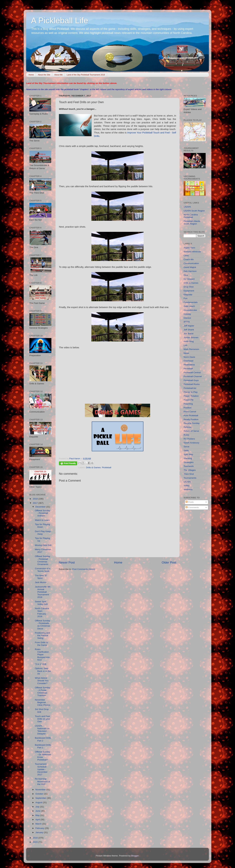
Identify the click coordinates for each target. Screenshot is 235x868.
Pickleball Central (192, 373)
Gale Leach (189, 306)
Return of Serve (191, 431)
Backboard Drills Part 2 (43, 739)
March (39, 824)
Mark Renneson (191, 349)
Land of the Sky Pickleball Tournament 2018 (86, 75)
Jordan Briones (191, 337)
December (41, 507)
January (40, 832)
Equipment (189, 291)
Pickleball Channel (193, 376)
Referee (188, 427)
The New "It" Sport (41, 577)
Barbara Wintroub (192, 252)
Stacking (188, 458)
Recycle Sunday (192, 423)
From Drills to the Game (41, 644)
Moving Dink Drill (43, 545)
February (40, 828)
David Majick (190, 267)
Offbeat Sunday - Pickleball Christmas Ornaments (43, 560)
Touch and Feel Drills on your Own (43, 719)
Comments (192, 507)
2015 (36, 842)
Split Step (188, 454)
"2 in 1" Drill (41, 664)
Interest (187, 318)
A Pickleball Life (60, 21)
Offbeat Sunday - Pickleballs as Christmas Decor (43, 625)
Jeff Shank (189, 330)
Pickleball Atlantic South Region (192, 222)
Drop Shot (189, 287)
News (186, 353)
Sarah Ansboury (191, 443)
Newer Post (67, 562)
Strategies (189, 462)
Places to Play (191, 392)
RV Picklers (189, 439)
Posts (190, 502)
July (38, 807)
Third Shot (189, 474)
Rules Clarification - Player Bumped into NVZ (43, 655)
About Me (58, 75)
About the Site (44, 75)
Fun (185, 298)
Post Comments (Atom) (84, 569)
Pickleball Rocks (192, 384)
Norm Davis (189, 357)
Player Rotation (191, 396)
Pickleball (107, 467)
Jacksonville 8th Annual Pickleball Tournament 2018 (43, 592)
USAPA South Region (194, 211)
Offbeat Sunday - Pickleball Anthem (43, 513)
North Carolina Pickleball (191, 216)
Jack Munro (41, 582)
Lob (185, 345)
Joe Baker (189, 334)
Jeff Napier (189, 326)
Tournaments (190, 478)
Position (188, 408)
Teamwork (189, 466)
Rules (186, 435)
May (38, 815)
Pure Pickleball (191, 416)
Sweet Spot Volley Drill (41, 603)
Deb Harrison (190, 271)
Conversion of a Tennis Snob (43, 570)
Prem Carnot (190, 412)
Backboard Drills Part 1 (43, 746)
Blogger (135, 856)
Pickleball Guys (191, 380)
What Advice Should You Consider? (42, 681)
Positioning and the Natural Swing (42, 635)
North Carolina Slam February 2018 (42, 612)
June (38, 811)
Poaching (188, 404)
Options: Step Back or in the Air (43, 671)
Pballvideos (189, 365)
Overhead (188, 361)
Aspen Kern (189, 248)
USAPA (187, 207)
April (38, 820)
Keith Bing (189, 341)
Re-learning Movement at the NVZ (43, 781)
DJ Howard (189, 279)
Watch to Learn (42, 520)
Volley (187, 486)
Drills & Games (93, 467)
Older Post (169, 562)
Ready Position (191, 419)
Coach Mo (189, 259)
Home (31, 75)
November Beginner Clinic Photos (43, 702)
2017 (36, 503)
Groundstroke (190, 310)
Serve (186, 447)
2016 (36, 838)
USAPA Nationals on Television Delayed (42, 730)
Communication (191, 263)
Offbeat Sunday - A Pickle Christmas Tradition (43, 692)
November (41, 790)
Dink (186, 275)
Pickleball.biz (190, 388)
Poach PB (188, 400)
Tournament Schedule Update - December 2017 (41, 769)
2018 (36, 499)
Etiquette (188, 295)
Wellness (188, 489)
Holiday (187, 314)
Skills (186, 451)
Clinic (186, 256)
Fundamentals (191, 302)
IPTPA (187, 322)
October (40, 794)
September (41, 798)
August (39, 802)
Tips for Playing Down (43, 526)
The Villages (190, 470)
